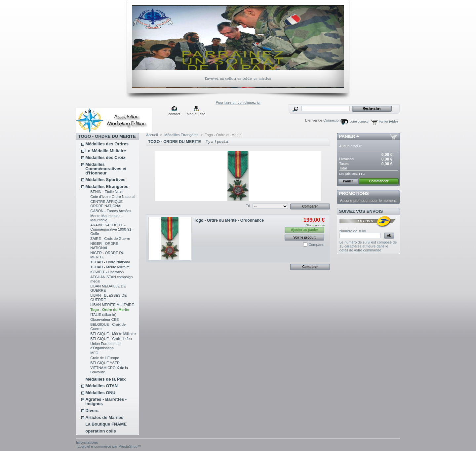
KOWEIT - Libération (107, 272)
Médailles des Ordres (107, 144)
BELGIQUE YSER (105, 363)
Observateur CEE (104, 319)
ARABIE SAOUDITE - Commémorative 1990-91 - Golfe (112, 229)
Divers (92, 411)
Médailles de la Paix (105, 379)
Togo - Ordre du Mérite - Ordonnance (229, 220)
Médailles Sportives (105, 180)
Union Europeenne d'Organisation (105, 346)
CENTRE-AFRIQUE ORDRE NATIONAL (106, 204)
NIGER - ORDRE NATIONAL (104, 246)
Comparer (317, 244)
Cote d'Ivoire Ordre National (113, 197)
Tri (248, 206)
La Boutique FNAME (106, 424)
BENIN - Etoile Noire (107, 192)
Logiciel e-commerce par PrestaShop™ (109, 446)
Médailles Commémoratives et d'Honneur (106, 169)
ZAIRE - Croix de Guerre (110, 239)
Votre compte (359, 121)
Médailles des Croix (105, 157)
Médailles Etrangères (107, 187)
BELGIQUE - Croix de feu (111, 339)
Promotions (354, 193)
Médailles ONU (100, 393)
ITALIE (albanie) (103, 315)
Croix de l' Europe (105, 358)
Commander (379, 181)
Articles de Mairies (104, 417)
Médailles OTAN (101, 386)
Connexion (332, 120)
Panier (388, 121)
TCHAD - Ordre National (110, 262)
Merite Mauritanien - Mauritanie (106, 218)
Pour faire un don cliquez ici (238, 102)
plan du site (196, 114)
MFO (94, 353)
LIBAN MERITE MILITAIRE (112, 305)
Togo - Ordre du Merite (110, 310)
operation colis (100, 431)
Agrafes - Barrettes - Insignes (106, 401)
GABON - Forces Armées (111, 211)
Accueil (152, 135)
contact (174, 114)
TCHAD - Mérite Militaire (110, 267)
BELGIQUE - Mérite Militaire (113, 334)
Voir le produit (305, 237)
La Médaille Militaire (106, 151)
